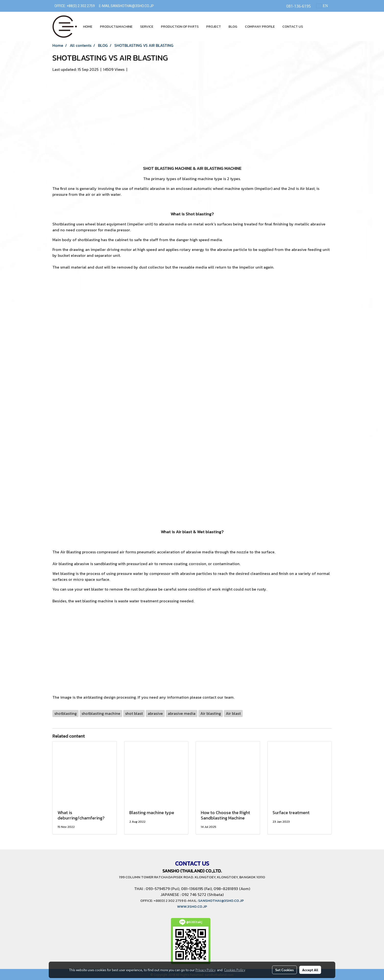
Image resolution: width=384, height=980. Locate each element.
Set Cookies (284, 970)
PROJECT (214, 27)
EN (322, 6)
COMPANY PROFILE (260, 27)
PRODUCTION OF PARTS (180, 27)
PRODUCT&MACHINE (116, 27)
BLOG (233, 27)
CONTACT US (293, 27)
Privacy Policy (205, 970)
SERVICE (147, 27)
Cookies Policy (235, 970)
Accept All (310, 970)
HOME (88, 27)
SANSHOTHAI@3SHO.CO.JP (132, 6)
